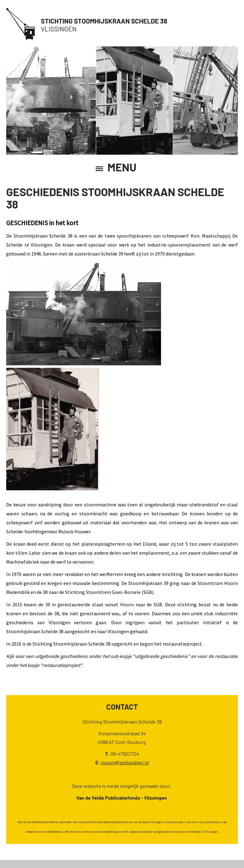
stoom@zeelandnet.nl (125, 763)
